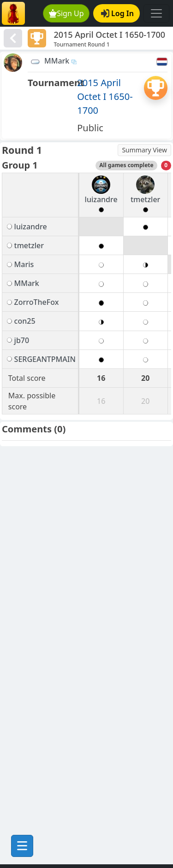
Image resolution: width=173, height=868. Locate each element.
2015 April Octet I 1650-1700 (105, 96)
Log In (117, 13)
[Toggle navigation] (156, 13)
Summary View (144, 150)
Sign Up (66, 13)
